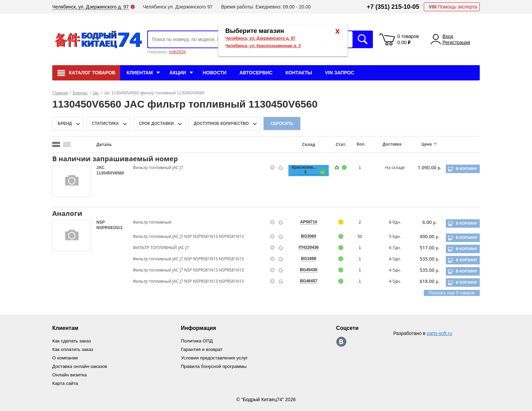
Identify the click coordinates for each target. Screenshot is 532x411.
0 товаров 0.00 (408, 39)
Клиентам (140, 73)
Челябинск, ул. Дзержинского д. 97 (260, 38)
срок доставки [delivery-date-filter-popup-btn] (156, 124)
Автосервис (256, 73)
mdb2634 (177, 52)
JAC (100, 168)
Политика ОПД (197, 341)
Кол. (357, 144)
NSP (100, 222)
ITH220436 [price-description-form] (305, 247)
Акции (178, 73)
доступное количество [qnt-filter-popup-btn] (221, 124)
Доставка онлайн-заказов (80, 365)
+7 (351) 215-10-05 (393, 7)
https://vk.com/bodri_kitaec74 (342, 342)
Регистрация (456, 42)
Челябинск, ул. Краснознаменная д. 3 (263, 46)
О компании (65, 357)
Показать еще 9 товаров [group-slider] (452, 293)
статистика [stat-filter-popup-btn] (105, 124)
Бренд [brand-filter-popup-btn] (65, 124)
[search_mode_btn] (56, 144)
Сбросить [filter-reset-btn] (282, 124)
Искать (363, 39)
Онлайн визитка (70, 373)
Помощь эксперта (453, 7)
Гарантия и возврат (203, 349)
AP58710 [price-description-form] (305, 222)
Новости (214, 73)
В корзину (466, 169)
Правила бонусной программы (215, 365)
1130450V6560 (110, 173)
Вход (448, 36)
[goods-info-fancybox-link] (270, 168)
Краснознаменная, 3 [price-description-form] (302, 170)
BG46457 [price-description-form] (305, 281)
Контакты (299, 73)
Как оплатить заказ (73, 349)
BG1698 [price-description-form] (306, 259)
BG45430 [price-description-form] (305, 270)
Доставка (387, 144)
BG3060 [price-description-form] (306, 236)
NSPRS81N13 (109, 228)
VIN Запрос (340, 73)
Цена (421, 144)
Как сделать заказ (72, 341)
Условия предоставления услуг (215, 357)
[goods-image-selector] (72, 181)
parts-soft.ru (440, 333)
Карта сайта (65, 381)
